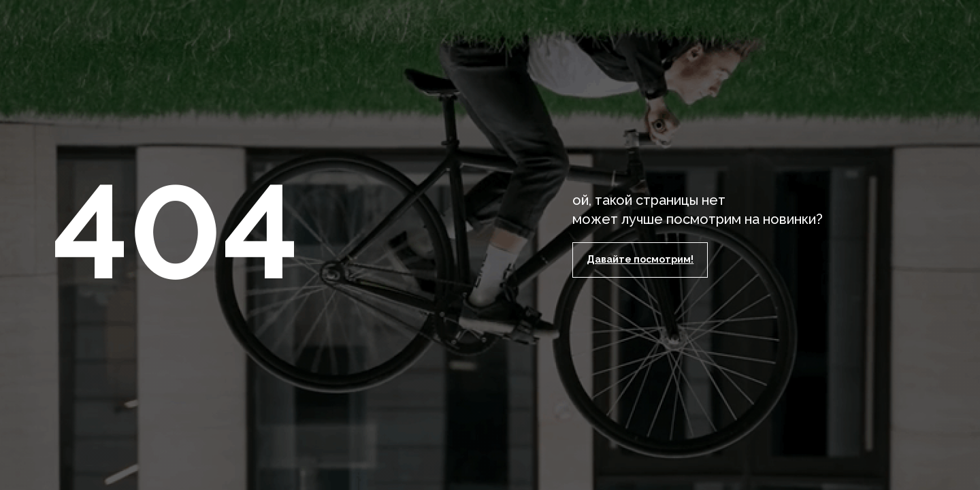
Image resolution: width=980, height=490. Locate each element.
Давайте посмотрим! (640, 259)
